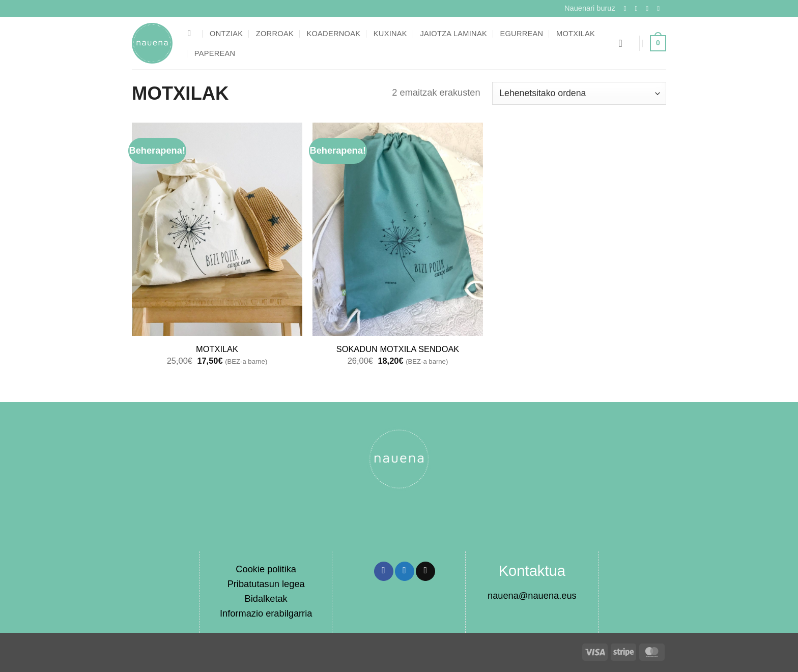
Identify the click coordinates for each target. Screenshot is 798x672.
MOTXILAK (217, 349)
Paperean (215, 53)
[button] (623, 43)
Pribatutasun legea (266, 584)
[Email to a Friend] (425, 571)
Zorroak (275, 34)
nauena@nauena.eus (532, 595)
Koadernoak (333, 34)
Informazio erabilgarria (266, 613)
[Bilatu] (192, 33)
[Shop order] (579, 93)
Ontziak (226, 34)
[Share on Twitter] (405, 571)
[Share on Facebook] (384, 571)
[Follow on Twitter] (649, 8)
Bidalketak (266, 598)
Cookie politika (266, 569)
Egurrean (521, 34)
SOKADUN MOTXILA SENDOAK (398, 349)
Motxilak (576, 34)
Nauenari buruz (590, 8)
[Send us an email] (661, 8)
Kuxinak (390, 34)
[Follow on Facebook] (628, 8)
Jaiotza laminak (453, 34)
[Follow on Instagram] (638, 8)
